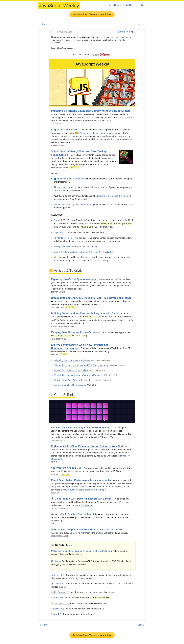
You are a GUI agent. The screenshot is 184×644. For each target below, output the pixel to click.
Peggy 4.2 (56, 613)
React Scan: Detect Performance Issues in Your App (82, 480)
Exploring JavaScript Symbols (69, 279)
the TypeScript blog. (100, 260)
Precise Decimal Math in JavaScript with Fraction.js (79, 374)
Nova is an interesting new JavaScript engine (75, 204)
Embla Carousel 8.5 (61, 592)
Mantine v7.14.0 (65, 238)
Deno (54, 316)
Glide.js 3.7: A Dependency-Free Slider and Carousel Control (87, 529)
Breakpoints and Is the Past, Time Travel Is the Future (91, 298)
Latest (130, 5)
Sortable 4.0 (57, 597)
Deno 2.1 (97, 252)
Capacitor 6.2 (57, 608)
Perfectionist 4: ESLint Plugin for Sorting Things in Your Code (88, 445)
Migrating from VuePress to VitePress (72, 360)
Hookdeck (56, 561)
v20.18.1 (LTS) (90, 246)
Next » (141, 24)
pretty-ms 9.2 (57, 574)
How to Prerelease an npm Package (72, 370)
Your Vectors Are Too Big (66, 467)
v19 (119, 501)
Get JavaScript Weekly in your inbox (92, 14)
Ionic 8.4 (58, 252)
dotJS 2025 (62, 187)
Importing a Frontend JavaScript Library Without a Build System (91, 111)
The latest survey (71, 179)
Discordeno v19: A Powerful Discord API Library (83, 498)
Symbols (94, 279)
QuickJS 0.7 (109, 252)
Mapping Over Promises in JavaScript (73, 332)
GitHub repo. (100, 489)
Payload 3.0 (59, 232)
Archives (115, 5)
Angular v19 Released (64, 130)
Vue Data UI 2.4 (62, 603)
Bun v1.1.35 (59, 220)
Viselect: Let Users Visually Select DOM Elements (80, 427)
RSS (142, 5)
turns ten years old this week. (114, 196)
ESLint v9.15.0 (70, 252)
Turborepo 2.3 (85, 252)
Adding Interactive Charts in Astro (70, 384)
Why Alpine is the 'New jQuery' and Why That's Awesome (82, 365)
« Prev (43, 24)
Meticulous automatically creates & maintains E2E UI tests (79, 550)
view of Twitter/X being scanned (78, 489)
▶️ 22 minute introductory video (90, 133)
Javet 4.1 (59, 583)
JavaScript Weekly (59, 6)
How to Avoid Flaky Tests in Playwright (73, 379)
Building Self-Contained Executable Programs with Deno (85, 313)
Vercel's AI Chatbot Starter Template (76, 514)
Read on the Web (126, 32)
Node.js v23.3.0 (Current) (66, 246)
